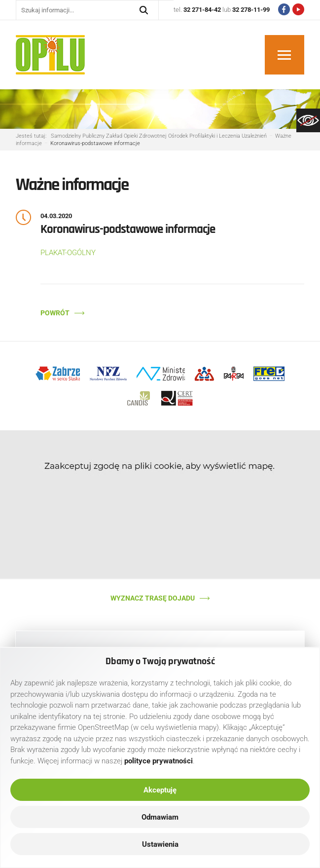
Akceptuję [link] (160, 790)
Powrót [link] (55, 313)
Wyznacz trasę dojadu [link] (153, 598)
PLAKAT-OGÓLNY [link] (68, 253)
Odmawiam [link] (160, 817)
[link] (308, 120)
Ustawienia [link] (160, 844)
